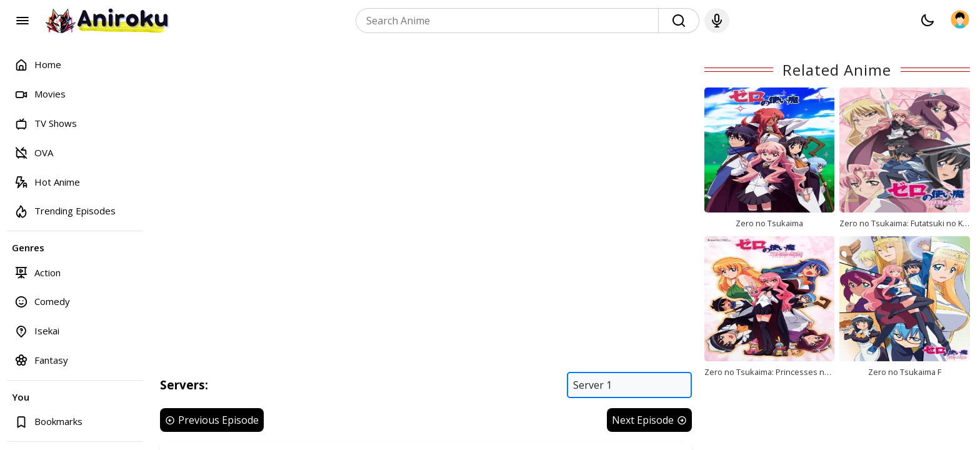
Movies (40, 94)
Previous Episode (212, 420)
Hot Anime (47, 182)
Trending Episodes (65, 211)
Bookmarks (48, 422)
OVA (34, 152)
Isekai (37, 331)
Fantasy (41, 360)
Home (38, 65)
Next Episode (649, 420)
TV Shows (46, 123)
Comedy (42, 302)
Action (37, 272)
